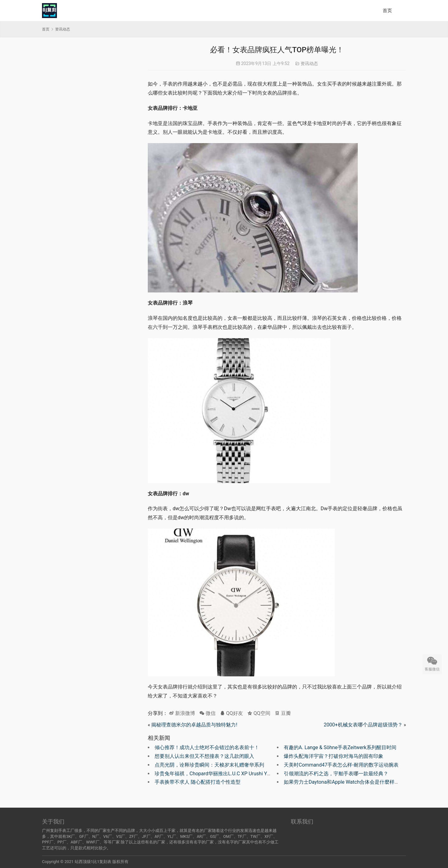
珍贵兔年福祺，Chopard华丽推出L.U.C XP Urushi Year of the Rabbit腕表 (234, 774)
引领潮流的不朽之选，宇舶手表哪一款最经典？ (336, 774)
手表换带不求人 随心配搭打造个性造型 (198, 782)
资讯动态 (309, 63)
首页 (387, 11)
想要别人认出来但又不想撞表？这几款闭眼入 (204, 756)
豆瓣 (283, 713)
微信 (208, 713)
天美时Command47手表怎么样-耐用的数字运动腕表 (341, 765)
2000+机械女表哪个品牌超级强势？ (363, 725)
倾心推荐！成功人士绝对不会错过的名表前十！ (207, 747)
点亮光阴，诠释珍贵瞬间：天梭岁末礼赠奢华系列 (209, 765)
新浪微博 (182, 713)
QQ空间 (259, 713)
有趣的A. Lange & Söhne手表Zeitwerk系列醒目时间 (340, 747)
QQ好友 (231, 713)
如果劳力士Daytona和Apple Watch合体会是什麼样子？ (344, 782)
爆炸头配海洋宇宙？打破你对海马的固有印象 (334, 756)
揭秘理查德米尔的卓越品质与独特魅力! (194, 725)
